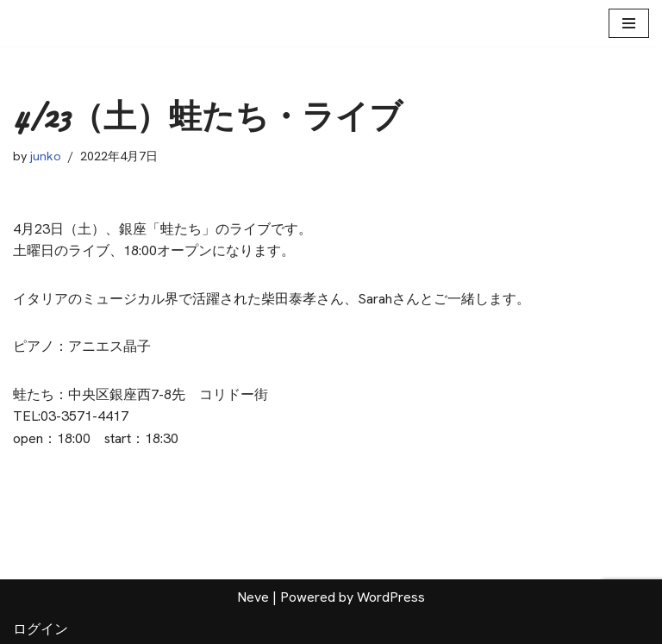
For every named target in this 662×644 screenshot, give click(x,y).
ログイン (41, 629)
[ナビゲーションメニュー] (629, 23)
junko (47, 156)
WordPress (391, 597)
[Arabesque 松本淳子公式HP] (41, 23)
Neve (253, 597)
